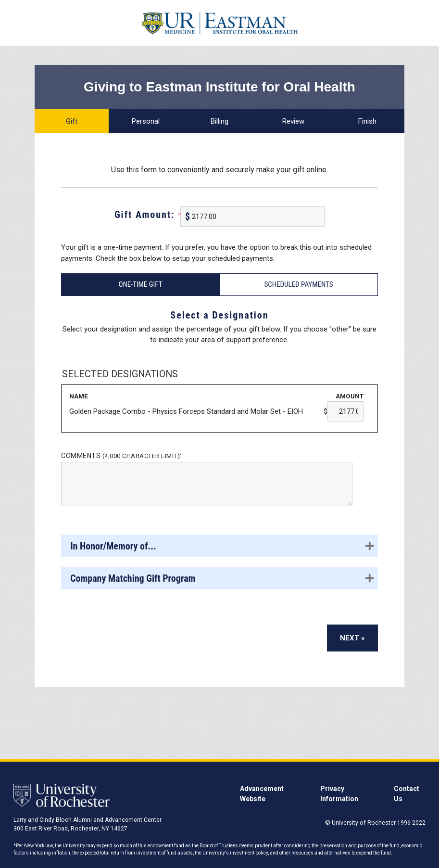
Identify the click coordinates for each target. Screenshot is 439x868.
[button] (219, 546)
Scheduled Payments (298, 284)
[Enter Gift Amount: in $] (252, 217)
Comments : (121, 456)
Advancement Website (262, 794)
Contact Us (407, 794)
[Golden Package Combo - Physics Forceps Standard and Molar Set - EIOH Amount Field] (345, 411)
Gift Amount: (147, 215)
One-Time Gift (140, 284)
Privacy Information (339, 794)
